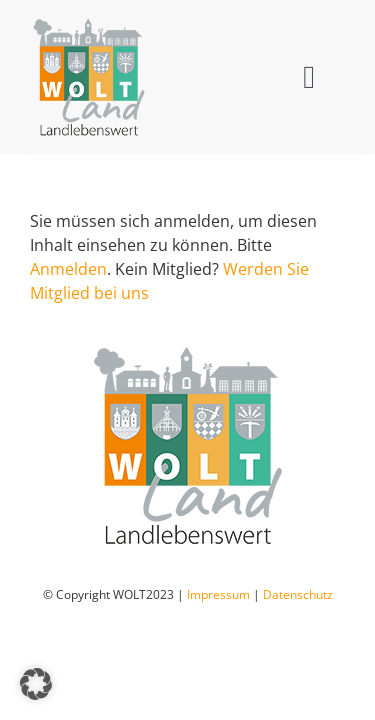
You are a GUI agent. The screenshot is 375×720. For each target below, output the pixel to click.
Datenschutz (298, 644)
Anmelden (68, 269)
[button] (36, 684)
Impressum (218, 644)
